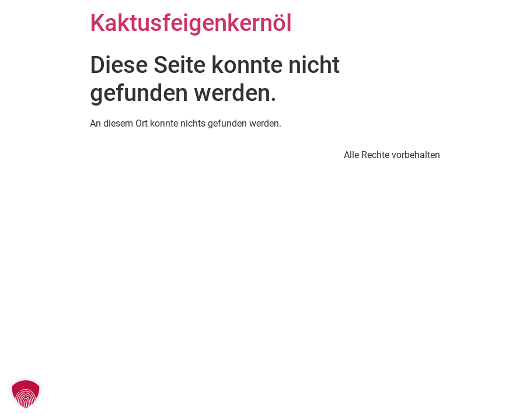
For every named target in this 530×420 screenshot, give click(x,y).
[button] (26, 394)
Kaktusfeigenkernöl (191, 23)
